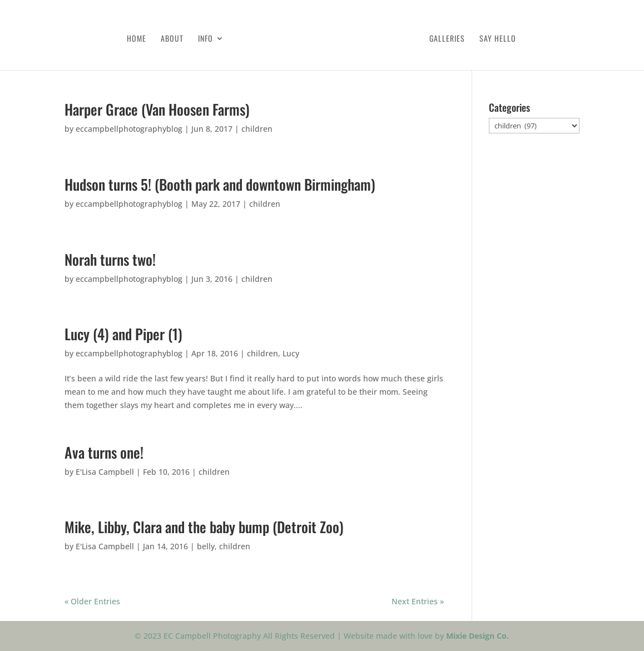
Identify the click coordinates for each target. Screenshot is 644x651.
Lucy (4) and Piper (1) (123, 334)
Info (205, 39)
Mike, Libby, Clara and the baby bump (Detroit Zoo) (204, 527)
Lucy (291, 353)
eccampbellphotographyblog (129, 129)
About (172, 39)
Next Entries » (418, 601)
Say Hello (498, 39)
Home (137, 39)
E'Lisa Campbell (105, 472)
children (257, 129)
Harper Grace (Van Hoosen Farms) (157, 109)
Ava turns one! (104, 452)
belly (206, 546)
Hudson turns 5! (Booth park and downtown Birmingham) (220, 184)
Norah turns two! (110, 259)
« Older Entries (92, 601)
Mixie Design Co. (477, 636)
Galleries (447, 39)
